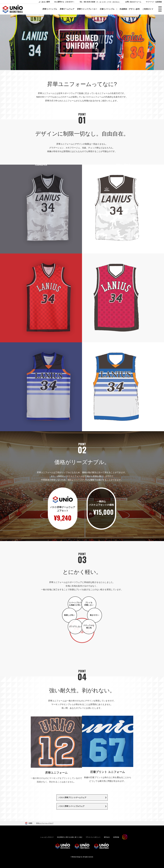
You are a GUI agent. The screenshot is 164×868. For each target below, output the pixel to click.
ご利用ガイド (148, 9)
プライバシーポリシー (93, 839)
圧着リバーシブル (107, 9)
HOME (30, 824)
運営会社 (107, 839)
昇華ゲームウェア (67, 9)
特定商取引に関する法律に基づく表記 (70, 839)
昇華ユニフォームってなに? (45, 825)
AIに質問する (65, 2)
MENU (160, 11)
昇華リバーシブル (50, 9)
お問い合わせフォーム (133, 2)
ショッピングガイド (47, 839)
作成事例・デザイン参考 (130, 9)
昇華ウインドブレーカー (87, 9)
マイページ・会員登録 (154, 2)
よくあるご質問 (44, 2)
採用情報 (116, 839)
